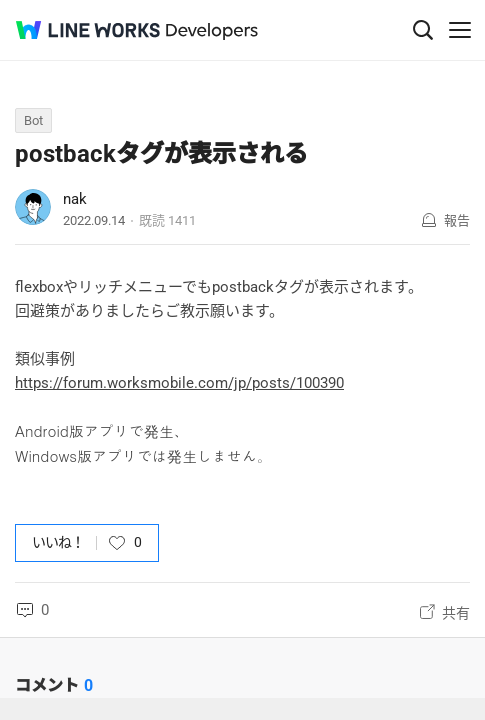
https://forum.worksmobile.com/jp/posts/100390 (179, 383)
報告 (457, 220)
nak (75, 199)
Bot (33, 120)
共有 (456, 613)
